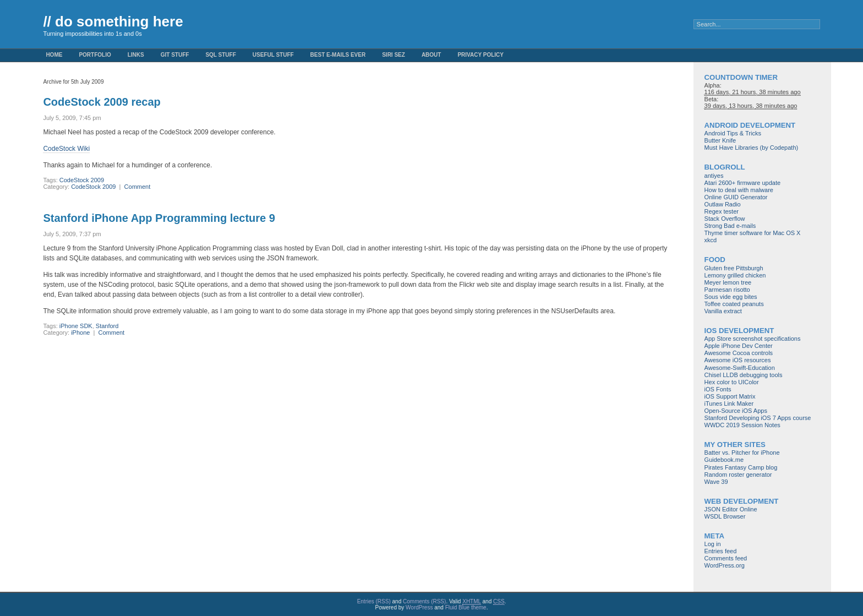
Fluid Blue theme (466, 607)
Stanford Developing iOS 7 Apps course (758, 418)
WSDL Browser (725, 516)
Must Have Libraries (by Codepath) (752, 148)
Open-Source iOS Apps (736, 411)
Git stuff (175, 55)
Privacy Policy (480, 55)
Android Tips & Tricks (733, 133)
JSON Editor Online (731, 509)
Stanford (107, 326)
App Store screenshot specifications (753, 339)
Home (54, 55)
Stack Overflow (725, 219)
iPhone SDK (76, 326)
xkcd (711, 240)
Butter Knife (720, 140)
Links (136, 55)
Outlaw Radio (723, 204)
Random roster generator (738, 475)
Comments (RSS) (424, 601)
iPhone (80, 332)
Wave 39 (716, 482)
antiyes (714, 176)
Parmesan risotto (727, 290)
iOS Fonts (718, 389)
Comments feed (726, 558)
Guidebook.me (724, 460)
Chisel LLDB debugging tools (744, 375)
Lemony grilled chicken (735, 275)
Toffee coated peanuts (734, 304)
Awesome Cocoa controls (739, 353)
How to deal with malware (739, 190)
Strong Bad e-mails (730, 226)
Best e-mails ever (338, 55)
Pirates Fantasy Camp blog (741, 467)
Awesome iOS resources (738, 360)
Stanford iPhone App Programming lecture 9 (159, 218)
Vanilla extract (723, 311)
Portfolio (95, 55)
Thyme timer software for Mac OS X (753, 233)
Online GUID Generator (736, 197)
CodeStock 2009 (82, 180)
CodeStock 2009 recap (102, 102)
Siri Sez (394, 55)
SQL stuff (220, 55)
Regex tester (722, 211)
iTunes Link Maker (729, 404)
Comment (138, 187)
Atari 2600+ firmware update (743, 183)
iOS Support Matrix (730, 396)
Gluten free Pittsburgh (734, 268)
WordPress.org (725, 565)
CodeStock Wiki (66, 149)
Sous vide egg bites (731, 297)
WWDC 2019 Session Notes (742, 425)
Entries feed (721, 551)
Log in (713, 544)
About (431, 55)
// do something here (113, 21)
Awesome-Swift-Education (740, 368)
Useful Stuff (273, 55)
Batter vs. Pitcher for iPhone (742, 453)
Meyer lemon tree (728, 282)
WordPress (419, 607)
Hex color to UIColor (732, 382)
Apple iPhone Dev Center (739, 346)
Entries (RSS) (374, 601)
